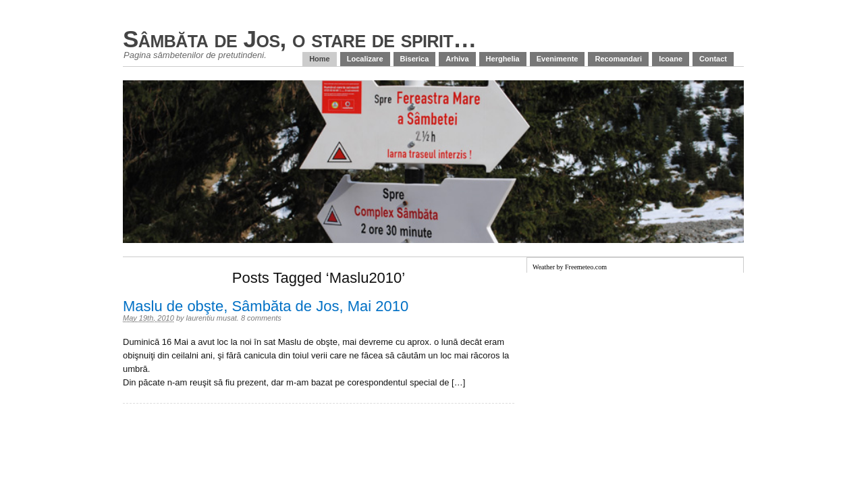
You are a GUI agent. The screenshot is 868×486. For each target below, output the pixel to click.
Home (320, 59)
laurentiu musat (212, 318)
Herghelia (503, 59)
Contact (713, 59)
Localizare (365, 59)
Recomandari (618, 59)
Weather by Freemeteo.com (570, 267)
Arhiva (457, 59)
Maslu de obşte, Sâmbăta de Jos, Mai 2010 (266, 306)
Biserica (415, 59)
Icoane (671, 59)
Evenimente (558, 59)
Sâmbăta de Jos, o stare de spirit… (300, 39)
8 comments (261, 318)
